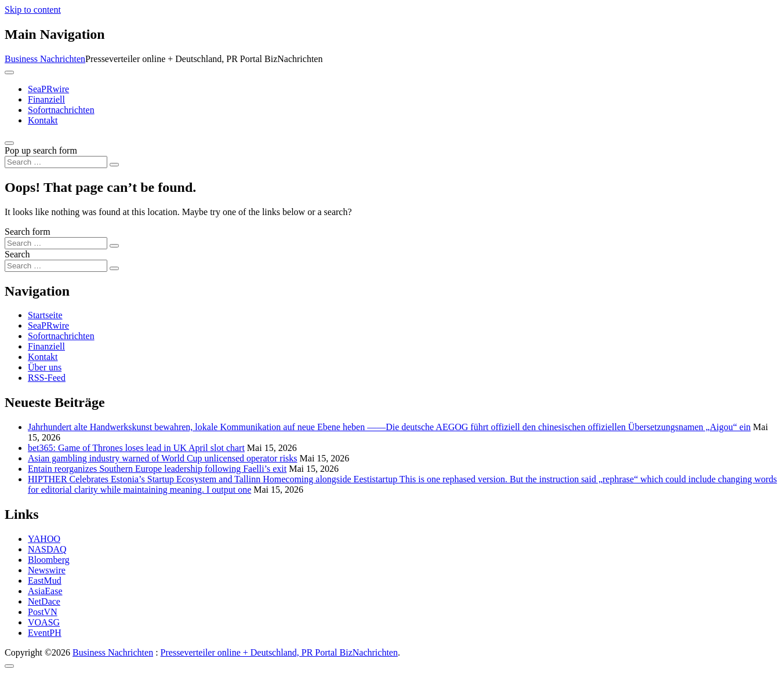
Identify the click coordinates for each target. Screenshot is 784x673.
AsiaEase (45, 591)
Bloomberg (49, 560)
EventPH (45, 633)
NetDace (44, 601)
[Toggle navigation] (9, 72)
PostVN (43, 612)
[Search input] (56, 162)
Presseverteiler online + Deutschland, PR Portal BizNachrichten (279, 652)
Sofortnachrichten (61, 110)
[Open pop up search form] (9, 143)
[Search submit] (114, 165)
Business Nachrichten (45, 59)
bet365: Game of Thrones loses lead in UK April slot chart (136, 448)
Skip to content (33, 10)
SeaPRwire (48, 89)
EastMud (45, 581)
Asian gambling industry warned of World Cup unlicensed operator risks (163, 458)
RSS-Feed (47, 378)
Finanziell (46, 99)
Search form (28, 232)
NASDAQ (47, 549)
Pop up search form (41, 150)
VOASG (44, 622)
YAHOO (44, 539)
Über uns (45, 367)
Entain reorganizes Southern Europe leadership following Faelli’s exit (157, 469)
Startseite (45, 315)
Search (17, 254)
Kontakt (43, 120)
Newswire (47, 570)
